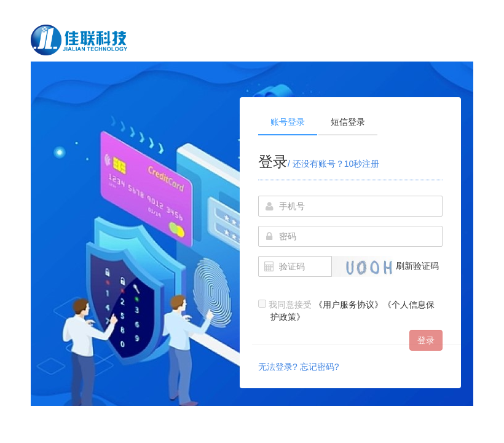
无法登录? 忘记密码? (298, 367)
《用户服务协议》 (348, 305)
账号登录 (288, 122)
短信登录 (348, 122)
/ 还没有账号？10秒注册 (333, 164)
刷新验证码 (417, 266)
